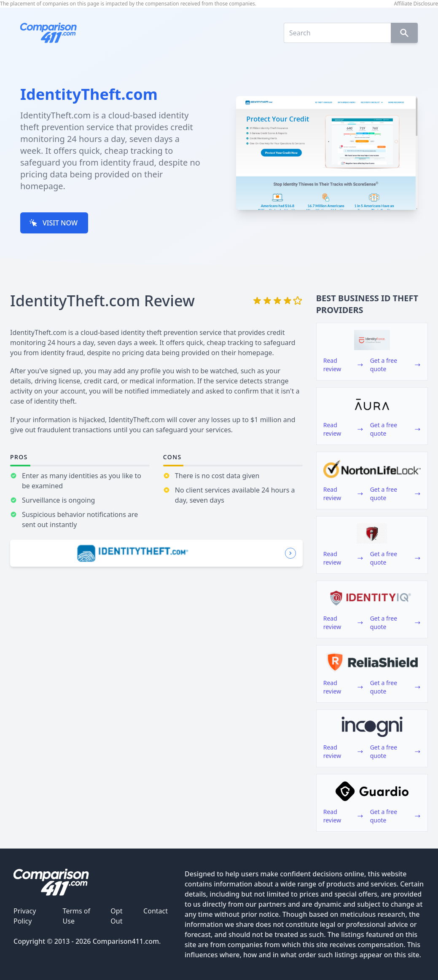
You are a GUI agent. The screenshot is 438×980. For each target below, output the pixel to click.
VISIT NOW (53, 223)
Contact (156, 911)
